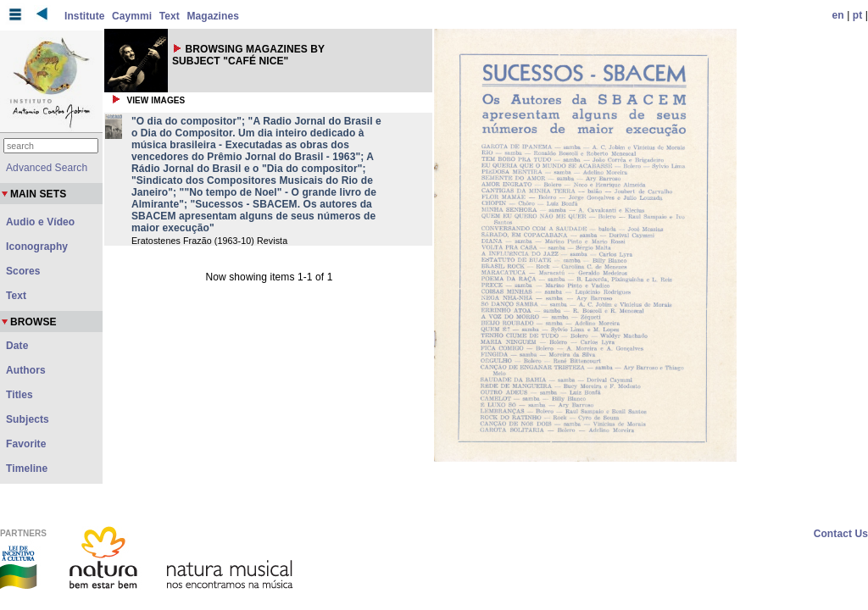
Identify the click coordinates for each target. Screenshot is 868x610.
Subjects (28, 419)
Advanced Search (47, 168)
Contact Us (841, 534)
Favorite (26, 444)
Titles (19, 395)
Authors (26, 370)
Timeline (27, 469)
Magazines (213, 16)
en (838, 15)
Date (17, 346)
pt (858, 15)
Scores (23, 271)
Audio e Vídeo (40, 222)
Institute (85, 16)
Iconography (37, 247)
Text (170, 16)
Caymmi (132, 16)
